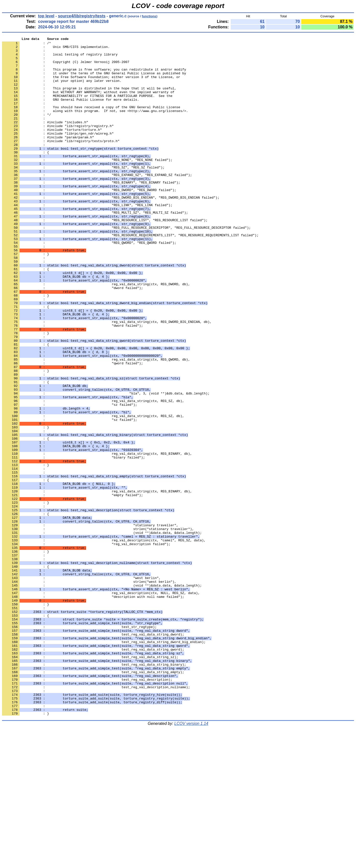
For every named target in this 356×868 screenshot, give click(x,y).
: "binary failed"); (73, 542)
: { (25, 176)
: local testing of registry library (60, 58)
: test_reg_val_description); (87, 808)
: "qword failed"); (73, 429)
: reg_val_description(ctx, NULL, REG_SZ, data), (101, 704)
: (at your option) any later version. (62, 90)
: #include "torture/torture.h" (52, 148)
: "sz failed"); (70, 478)
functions (149, 16)
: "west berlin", (81, 686)
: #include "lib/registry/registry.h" (58, 144)
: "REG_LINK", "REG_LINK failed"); (87, 239)
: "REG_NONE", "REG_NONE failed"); (87, 185)
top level (46, 16)
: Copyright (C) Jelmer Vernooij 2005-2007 (66, 67)
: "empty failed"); (73, 587)
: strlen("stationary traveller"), (98, 627)
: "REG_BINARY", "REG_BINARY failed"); (91, 212)
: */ (26, 130)
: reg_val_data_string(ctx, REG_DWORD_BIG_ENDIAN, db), (107, 379)
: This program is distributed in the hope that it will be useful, (89, 99)
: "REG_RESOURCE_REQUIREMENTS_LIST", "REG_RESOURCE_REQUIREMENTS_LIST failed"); (130, 275)
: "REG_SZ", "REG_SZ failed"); (83, 194)
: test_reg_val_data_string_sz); (90, 781)
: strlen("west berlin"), (89, 691)
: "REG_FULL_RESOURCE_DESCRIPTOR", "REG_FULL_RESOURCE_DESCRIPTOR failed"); (126, 266)
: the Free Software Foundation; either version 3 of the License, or (91, 85)
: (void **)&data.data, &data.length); (102, 632)
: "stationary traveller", (90, 623)
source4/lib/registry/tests (82, 16)
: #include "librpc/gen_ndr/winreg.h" (58, 153)
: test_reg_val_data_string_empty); (93, 799)
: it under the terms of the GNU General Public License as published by (94, 81)
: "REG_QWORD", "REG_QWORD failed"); (89, 284)
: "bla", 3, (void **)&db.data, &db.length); (106, 465)
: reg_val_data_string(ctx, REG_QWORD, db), (96, 424)
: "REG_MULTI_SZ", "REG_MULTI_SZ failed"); (95, 248)
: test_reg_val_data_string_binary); (94, 790)
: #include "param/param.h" (48, 157)
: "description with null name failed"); (93, 709)
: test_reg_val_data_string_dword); (93, 754)
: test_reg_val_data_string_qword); (93, 772)
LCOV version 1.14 (191, 859)
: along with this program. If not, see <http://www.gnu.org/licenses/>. (95, 126)
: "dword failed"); (73, 338)
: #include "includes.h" (45, 139)
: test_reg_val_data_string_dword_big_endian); (104, 763)
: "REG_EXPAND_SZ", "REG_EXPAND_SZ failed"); (97, 203)
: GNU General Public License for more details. (71, 112)
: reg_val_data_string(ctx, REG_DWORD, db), (96, 334)
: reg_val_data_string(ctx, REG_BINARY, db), (97, 537)
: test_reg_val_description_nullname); (96, 817)
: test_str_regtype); (79, 745)
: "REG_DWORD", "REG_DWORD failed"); (89, 221)
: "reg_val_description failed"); (86, 646)
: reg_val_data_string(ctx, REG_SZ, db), (93, 474)
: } (25, 298)
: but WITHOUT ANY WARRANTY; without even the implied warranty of (88, 103)
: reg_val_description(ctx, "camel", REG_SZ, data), (104, 641)
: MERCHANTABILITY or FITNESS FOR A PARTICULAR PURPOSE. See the (87, 108)
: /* (26, 44)
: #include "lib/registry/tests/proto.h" (61, 162)
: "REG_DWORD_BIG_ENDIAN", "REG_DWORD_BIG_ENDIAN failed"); (111, 230)
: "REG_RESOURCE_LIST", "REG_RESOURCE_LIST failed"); (105, 257)
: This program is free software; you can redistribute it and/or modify (94, 76)
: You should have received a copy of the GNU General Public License (91, 121)
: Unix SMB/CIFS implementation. (56, 49)
